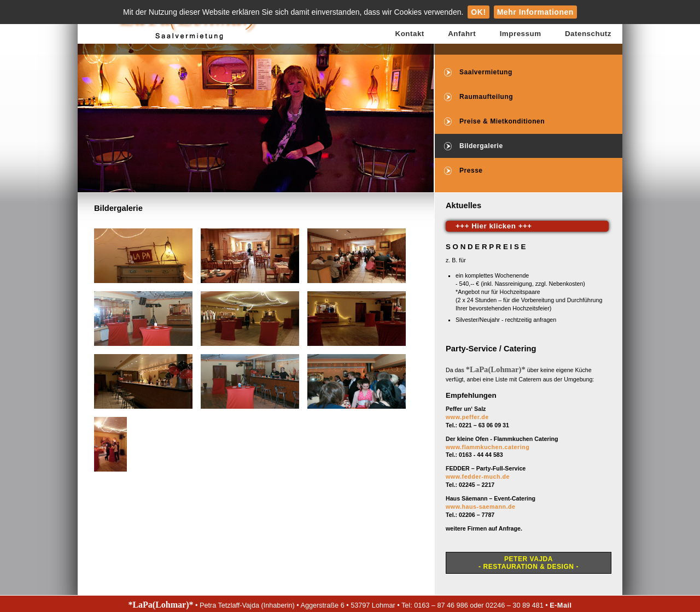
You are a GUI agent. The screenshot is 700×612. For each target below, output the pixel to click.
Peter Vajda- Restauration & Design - (529, 563)
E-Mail (561, 605)
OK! (478, 12)
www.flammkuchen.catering (488, 447)
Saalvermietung (486, 72)
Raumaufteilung (486, 97)
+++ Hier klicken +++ (494, 226)
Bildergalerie (481, 146)
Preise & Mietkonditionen (502, 121)
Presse (471, 170)
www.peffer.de (467, 417)
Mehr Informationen (535, 12)
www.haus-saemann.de (481, 507)
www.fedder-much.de (478, 476)
